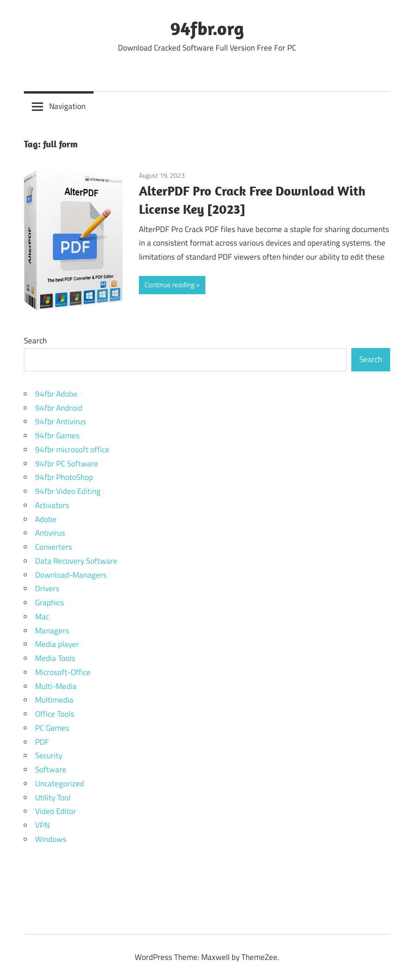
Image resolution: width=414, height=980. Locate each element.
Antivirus (50, 533)
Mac (42, 617)
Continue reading (170, 285)
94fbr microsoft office (72, 450)
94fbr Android (59, 408)
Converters (54, 547)
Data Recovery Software (76, 561)
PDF (42, 742)
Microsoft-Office (63, 672)
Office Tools (55, 714)
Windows (51, 839)
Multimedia (54, 700)
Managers (52, 631)
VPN (42, 825)
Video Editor (56, 811)
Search (35, 341)
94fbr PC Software (67, 464)
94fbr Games (57, 436)
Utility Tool (53, 798)
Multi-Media (56, 686)
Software (51, 769)
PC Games (52, 728)
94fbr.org (207, 28)
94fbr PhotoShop (64, 477)
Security (49, 755)
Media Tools (55, 658)
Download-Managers (71, 575)
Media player (57, 644)
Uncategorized (60, 784)
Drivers (47, 588)
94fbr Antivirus (61, 421)
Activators (52, 505)
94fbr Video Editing (68, 491)
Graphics (50, 603)
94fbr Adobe (56, 394)
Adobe (46, 519)
